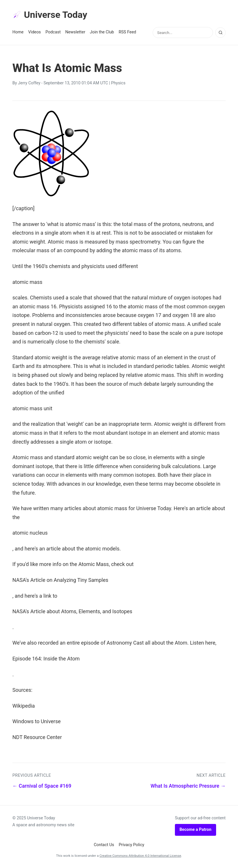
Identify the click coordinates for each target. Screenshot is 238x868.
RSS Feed (127, 32)
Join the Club (102, 32)
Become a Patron (195, 830)
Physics (118, 83)
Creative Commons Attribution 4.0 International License (140, 856)
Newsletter (75, 32)
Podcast (53, 32)
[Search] (220, 33)
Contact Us (104, 845)
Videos (35, 32)
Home (18, 32)
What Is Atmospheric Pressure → (188, 786)
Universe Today (50, 15)
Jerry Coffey (29, 83)
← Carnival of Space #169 (42, 786)
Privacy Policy (132, 845)
